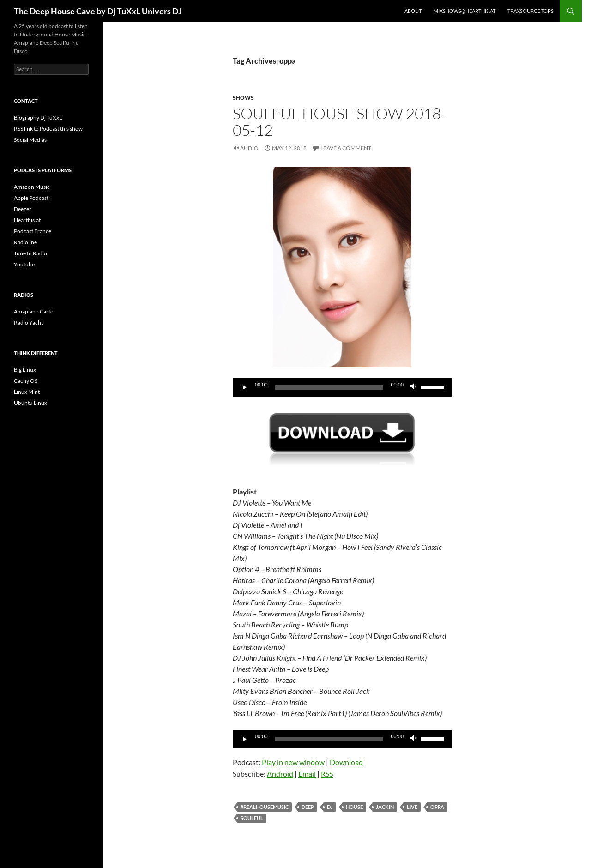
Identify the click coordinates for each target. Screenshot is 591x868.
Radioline (25, 242)
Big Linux (25, 370)
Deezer (23, 209)
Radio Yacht (28, 322)
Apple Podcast (31, 198)
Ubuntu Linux (30, 403)
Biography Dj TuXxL (38, 118)
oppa (437, 807)
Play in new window (293, 762)
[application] (342, 387)
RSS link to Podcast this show (48, 129)
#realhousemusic (265, 807)
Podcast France (33, 231)
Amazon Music (32, 187)
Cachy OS (26, 381)
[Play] (245, 387)
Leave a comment (346, 148)
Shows (243, 98)
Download (346, 762)
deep (308, 807)
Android (280, 774)
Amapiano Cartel (34, 311)
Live (412, 807)
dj (330, 807)
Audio (249, 148)
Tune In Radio (30, 253)
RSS (327, 774)
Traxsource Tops (531, 11)
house (354, 807)
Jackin (385, 807)
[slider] (329, 387)
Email (307, 774)
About (413, 11)
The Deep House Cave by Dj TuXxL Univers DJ (98, 11)
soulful (252, 818)
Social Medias (30, 140)
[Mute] (414, 387)
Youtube (24, 264)
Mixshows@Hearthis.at (464, 11)
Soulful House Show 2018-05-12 (339, 122)
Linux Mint (27, 392)
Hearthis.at (27, 220)
